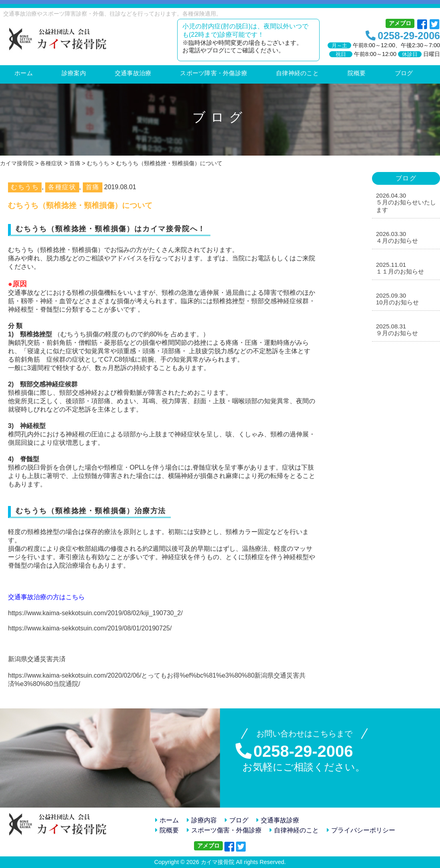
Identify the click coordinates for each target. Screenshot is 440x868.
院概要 (167, 830)
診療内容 (202, 820)
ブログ (237, 820)
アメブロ (400, 23)
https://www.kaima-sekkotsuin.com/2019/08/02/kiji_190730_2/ (95, 613)
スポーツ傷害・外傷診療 (224, 830)
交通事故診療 (278, 820)
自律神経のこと (294, 830)
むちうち (25, 187)
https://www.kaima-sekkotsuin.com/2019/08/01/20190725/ (90, 628)
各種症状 (62, 187)
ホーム (167, 820)
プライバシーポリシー (361, 830)
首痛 (93, 187)
